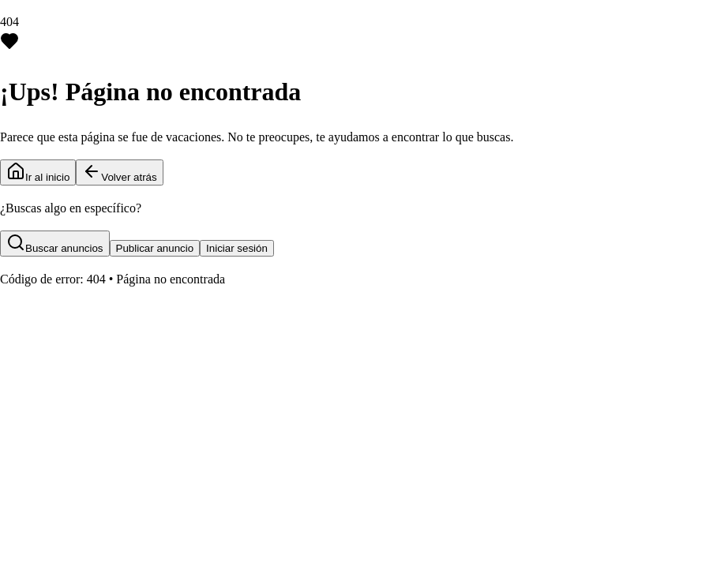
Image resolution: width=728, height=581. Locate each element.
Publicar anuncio (155, 248)
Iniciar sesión (237, 248)
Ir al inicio (38, 172)
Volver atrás (119, 172)
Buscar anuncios (55, 244)
